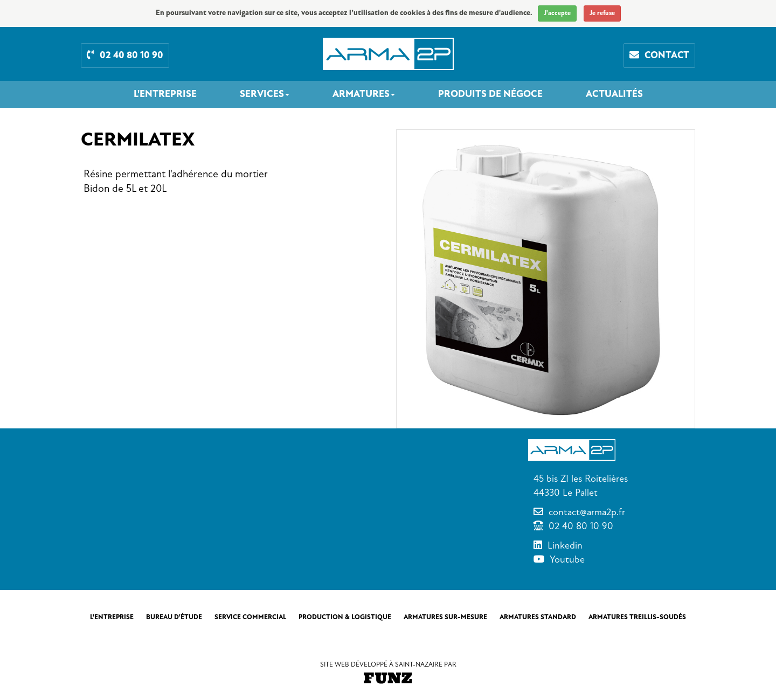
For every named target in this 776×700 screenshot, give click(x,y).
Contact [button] (659, 55)
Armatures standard (538, 617)
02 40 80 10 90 (581, 526)
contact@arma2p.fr (587, 512)
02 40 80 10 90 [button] (125, 55)
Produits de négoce (490, 94)
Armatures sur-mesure (445, 617)
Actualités (614, 94)
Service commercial (250, 617)
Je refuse (602, 13)
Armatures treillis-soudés (637, 617)
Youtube (567, 559)
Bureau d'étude (174, 617)
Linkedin (565, 545)
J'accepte (557, 13)
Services (265, 94)
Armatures (364, 94)
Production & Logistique (345, 617)
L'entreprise (165, 94)
